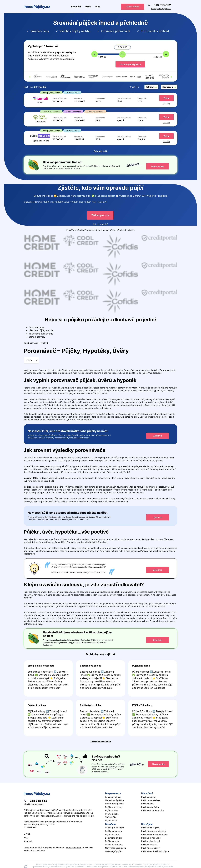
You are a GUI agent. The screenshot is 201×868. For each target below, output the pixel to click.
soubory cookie (73, 848)
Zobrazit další (100, 151)
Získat (166, 98)
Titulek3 (45, 343)
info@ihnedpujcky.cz (161, 9)
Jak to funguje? (100, 224)
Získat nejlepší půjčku (130, 64)
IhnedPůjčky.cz (37, 7)
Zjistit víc (158, 436)
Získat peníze (133, 7)
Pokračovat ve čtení (48, 678)
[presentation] (30, 77)
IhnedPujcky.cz (31, 343)
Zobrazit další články (100, 742)
